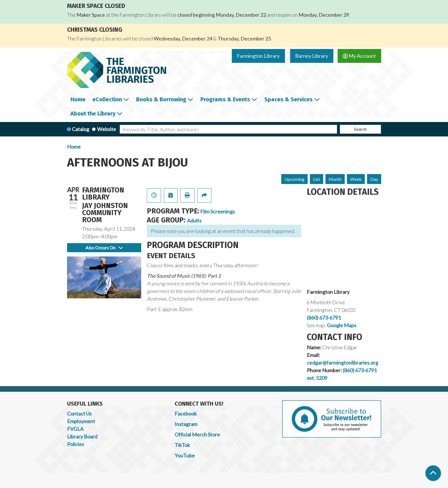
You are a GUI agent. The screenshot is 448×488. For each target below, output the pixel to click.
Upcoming (294, 179)
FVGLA (75, 429)
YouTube (185, 455)
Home (74, 147)
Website (107, 129)
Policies (76, 444)
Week (356, 179)
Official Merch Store (197, 435)
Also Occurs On (104, 248)
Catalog (81, 129)
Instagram (186, 424)
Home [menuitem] (78, 99)
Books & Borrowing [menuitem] (161, 99)
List (317, 179)
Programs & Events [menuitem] (225, 99)
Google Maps (342, 325)
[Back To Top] (433, 473)
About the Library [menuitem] (93, 114)
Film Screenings (217, 211)
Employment (81, 421)
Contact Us (79, 414)
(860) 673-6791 (324, 318)
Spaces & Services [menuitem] (289, 99)
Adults (194, 221)
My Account (359, 56)
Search (360, 129)
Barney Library (312, 56)
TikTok (182, 445)
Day (374, 179)
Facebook (186, 414)
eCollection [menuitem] (107, 99)
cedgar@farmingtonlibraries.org (342, 363)
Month (335, 179)
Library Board (82, 436)
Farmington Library (258, 56)
